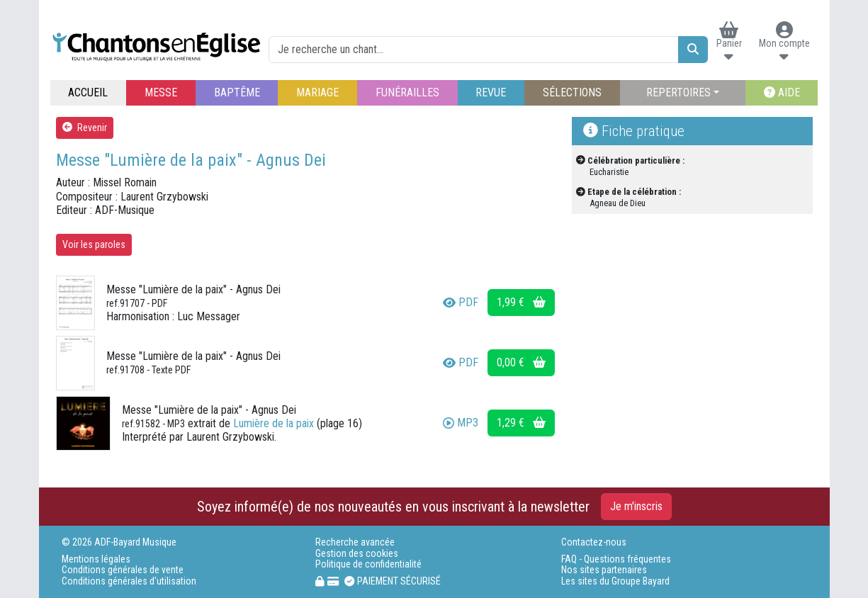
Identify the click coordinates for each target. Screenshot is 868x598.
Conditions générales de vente (123, 570)
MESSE (161, 92)
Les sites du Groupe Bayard (615, 581)
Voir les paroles (94, 244)
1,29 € (521, 423)
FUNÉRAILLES (407, 92)
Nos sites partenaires (604, 570)
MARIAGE (317, 92)
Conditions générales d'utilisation (129, 581)
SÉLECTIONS (572, 92)
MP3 (461, 423)
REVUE (491, 92)
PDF (461, 302)
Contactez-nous (594, 542)
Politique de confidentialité (368, 564)
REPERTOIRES (678, 92)
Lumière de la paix (274, 423)
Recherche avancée (355, 542)
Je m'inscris (636, 506)
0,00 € (521, 362)
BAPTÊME (237, 92)
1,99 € (521, 302)
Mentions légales (96, 559)
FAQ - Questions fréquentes (616, 559)
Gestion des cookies (357, 554)
